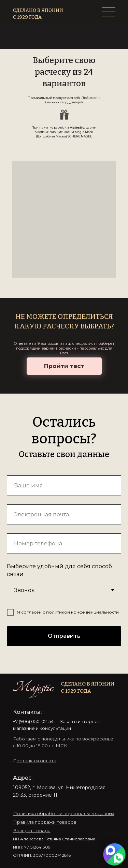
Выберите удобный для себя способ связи (59, 570)
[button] (35, 761)
